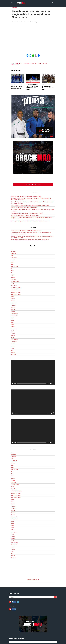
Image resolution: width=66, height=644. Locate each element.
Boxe (12, 271)
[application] (33, 373)
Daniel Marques (19, 63)
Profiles (13, 333)
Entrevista (13, 279)
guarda (13, 297)
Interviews (14, 303)
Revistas (13, 335)
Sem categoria (15, 340)
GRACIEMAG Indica (16, 290)
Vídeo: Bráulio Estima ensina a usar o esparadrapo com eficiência (27, 213)
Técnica (13, 346)
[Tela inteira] (53, 384)
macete (13, 312)
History (13, 299)
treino (12, 348)
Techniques (14, 342)
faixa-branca (27, 63)
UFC (12, 350)
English (13, 275)
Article (13, 262)
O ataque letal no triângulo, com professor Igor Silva (24, 208)
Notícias (15, 8)
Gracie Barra (34, 63)
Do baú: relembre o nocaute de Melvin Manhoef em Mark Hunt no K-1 (48, 87)
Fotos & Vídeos (15, 281)
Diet (12, 273)
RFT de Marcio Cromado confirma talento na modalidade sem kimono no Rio (30, 205)
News (12, 322)
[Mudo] (51, 384)
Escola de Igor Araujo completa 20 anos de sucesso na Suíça (26, 196)
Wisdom (13, 352)
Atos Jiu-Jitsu (14, 266)
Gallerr (13, 284)
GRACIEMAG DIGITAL (16, 288)
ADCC (12, 256)
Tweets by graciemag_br (33, 579)
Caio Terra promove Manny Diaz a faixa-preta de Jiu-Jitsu (16, 87)
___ (12, 249)
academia (13, 253)
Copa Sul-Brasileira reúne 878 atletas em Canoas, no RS (25, 215)
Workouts (13, 355)
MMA (12, 318)
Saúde (12, 337)
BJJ (12, 269)
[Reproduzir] (13, 384)
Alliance (13, 260)
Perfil (12, 331)
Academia (13, 251)
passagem (14, 329)
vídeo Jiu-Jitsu (15, 65)
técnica (13, 344)
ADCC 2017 (14, 258)
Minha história (14, 314)
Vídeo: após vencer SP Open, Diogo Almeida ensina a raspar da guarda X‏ (32, 87)
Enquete (13, 277)
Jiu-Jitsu (13, 307)
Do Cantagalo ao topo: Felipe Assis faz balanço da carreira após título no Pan (30, 221)
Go (55, 597)
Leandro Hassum (42, 63)
